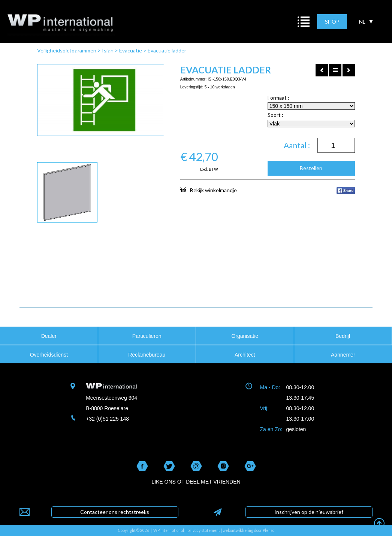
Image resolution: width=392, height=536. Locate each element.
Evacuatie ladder (167, 50)
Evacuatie (131, 50)
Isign (108, 50)
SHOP (332, 22)
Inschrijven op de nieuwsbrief (309, 512)
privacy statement (204, 530)
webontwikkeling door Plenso (248, 530)
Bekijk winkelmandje (209, 190)
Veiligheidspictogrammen (67, 50)
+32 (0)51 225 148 (107, 419)
